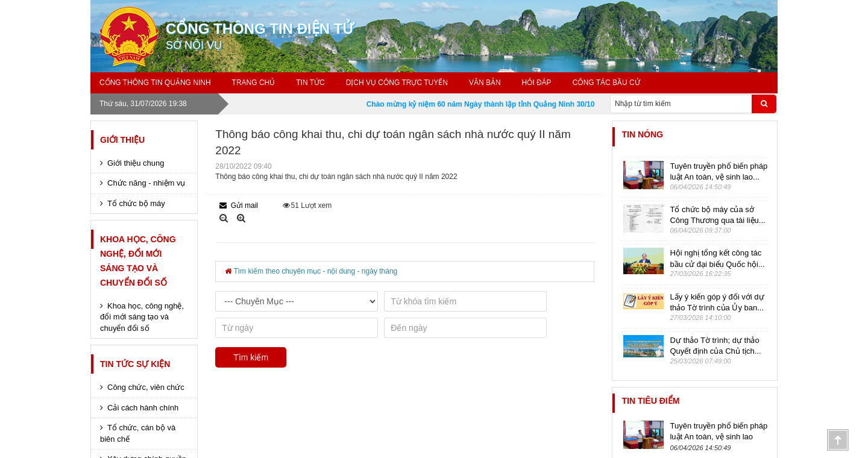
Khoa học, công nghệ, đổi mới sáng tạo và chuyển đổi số (138, 261)
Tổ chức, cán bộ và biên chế (138, 433)
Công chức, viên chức (146, 387)
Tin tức (310, 83)
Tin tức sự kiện (135, 364)
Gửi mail (239, 205)
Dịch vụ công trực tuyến (397, 83)
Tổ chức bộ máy (136, 203)
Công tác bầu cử (606, 83)
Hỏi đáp (537, 83)
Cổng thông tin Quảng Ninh (155, 83)
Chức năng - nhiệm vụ (146, 183)
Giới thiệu (122, 140)
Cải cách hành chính (143, 408)
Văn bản (485, 83)
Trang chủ (254, 83)
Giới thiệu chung (136, 163)
